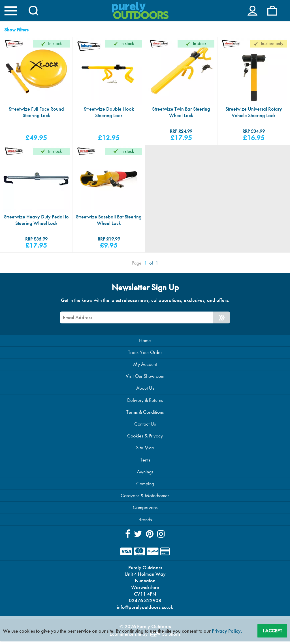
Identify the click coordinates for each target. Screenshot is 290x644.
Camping (145, 485)
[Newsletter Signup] (221, 318)
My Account (145, 365)
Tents (145, 461)
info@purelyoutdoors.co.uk (145, 609)
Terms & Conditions (145, 413)
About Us (145, 389)
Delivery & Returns (145, 401)
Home (145, 341)
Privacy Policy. (227, 631)
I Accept (272, 630)
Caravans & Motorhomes (145, 497)
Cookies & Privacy (145, 437)
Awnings (145, 473)
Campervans (145, 509)
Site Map (145, 449)
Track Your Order (145, 353)
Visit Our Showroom (145, 377)
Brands (145, 521)
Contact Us (145, 425)
